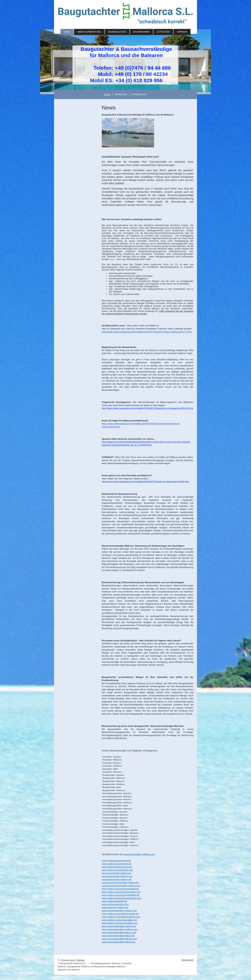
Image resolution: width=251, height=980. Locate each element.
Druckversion (66, 960)
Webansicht (188, 960)
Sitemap (81, 960)
